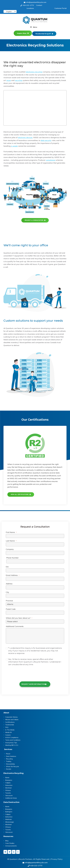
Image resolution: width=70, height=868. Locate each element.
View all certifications (22, 494)
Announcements (11, 845)
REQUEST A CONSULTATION (34, 219)
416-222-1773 (27, 5)
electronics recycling (34, 71)
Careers (8, 734)
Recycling (9, 758)
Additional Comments (15, 626)
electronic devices (25, 137)
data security (46, 139)
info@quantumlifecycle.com (35, 2)
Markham (8, 818)
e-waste (14, 145)
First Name (11, 532)
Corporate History (11, 716)
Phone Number (12, 557)
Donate (9, 768)
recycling (19, 79)
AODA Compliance (12, 736)
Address (9, 583)
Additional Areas (11, 797)
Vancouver (9, 794)
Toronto (8, 792)
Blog (7, 840)
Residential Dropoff (44, 33)
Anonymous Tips (11, 742)
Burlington (9, 811)
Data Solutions (11, 755)
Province (9, 600)
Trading (9, 760)
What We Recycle (12, 765)
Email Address (13, 575)
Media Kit (8, 731)
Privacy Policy (57, 858)
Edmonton (9, 784)
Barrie (7, 777)
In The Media (10, 729)
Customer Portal (60, 8)
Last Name (11, 540)
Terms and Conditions (13, 739)
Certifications (10, 721)
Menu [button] (35, 27)
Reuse (8, 753)
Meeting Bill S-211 (12, 744)
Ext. (7, 566)
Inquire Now (21, 33)
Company (10, 549)
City (7, 592)
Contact (39, 5)
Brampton (9, 779)
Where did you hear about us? (19, 617)
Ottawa (8, 789)
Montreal (8, 787)
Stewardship (10, 763)
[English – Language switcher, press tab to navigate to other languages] (10, 11)
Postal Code (11, 608)
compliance (51, 159)
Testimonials (10, 724)
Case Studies (10, 842)
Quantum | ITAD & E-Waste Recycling (35, 20)
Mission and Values (12, 719)
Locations (30, 8)
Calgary (8, 782)
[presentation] (23, 672)
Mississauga (9, 821)
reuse (9, 79)
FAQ (7, 726)
